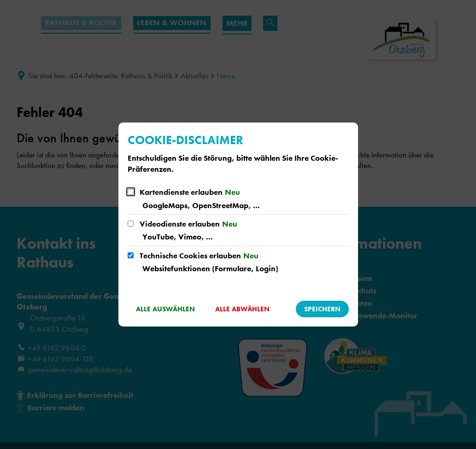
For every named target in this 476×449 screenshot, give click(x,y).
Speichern (322, 309)
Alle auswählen (165, 309)
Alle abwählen (242, 309)
